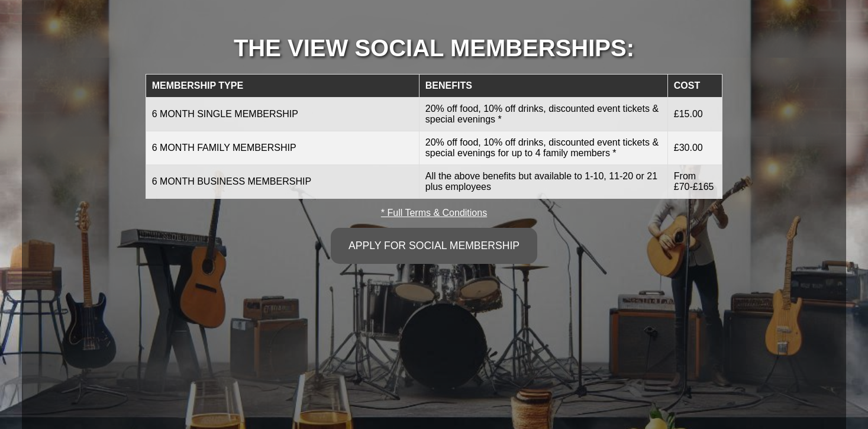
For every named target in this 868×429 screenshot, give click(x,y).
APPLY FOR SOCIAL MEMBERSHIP (434, 246)
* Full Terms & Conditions (434, 213)
